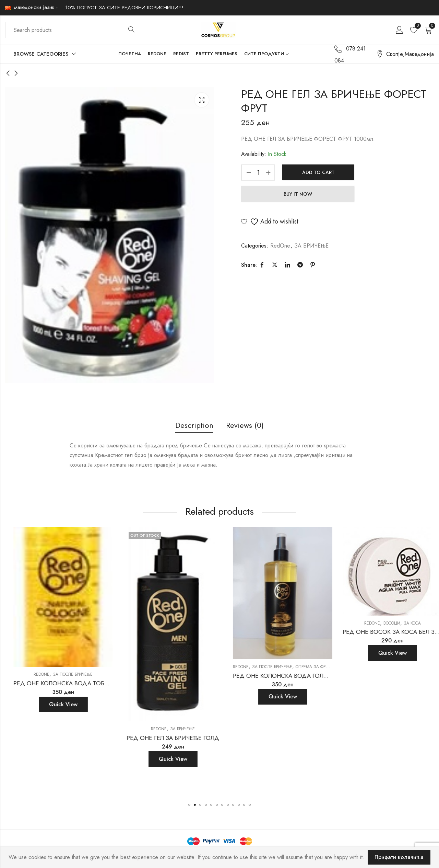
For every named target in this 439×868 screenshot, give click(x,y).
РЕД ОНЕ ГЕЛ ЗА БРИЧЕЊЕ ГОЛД (272, 738)
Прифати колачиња (399, 857)
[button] (189, 805)
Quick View (53, 687)
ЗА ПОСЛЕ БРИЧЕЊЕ (62, 657)
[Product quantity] (258, 173)
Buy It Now (298, 194)
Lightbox (202, 100)
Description (194, 425)
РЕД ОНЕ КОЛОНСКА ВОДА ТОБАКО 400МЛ (174, 683)
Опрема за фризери (416, 667)
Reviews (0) (245, 425)
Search (131, 30)
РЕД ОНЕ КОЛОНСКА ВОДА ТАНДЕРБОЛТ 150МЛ (72, 666)
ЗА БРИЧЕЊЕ (311, 246)
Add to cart (318, 172)
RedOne (280, 246)
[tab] (194, 426)
